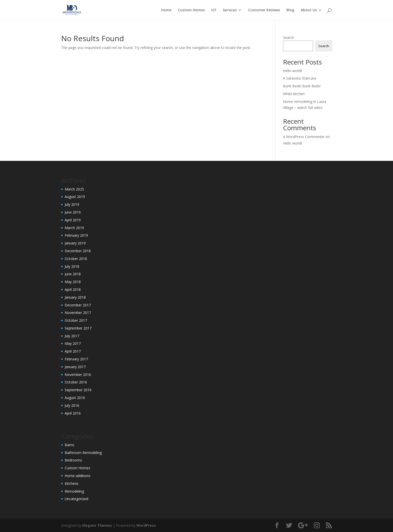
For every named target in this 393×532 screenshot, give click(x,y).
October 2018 (76, 259)
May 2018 (73, 282)
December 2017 (78, 305)
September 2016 (78, 390)
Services (230, 10)
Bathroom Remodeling (83, 453)
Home (166, 10)
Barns (69, 445)
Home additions (78, 476)
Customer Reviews (264, 10)
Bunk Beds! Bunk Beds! (302, 86)
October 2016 (76, 382)
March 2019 (74, 228)
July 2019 (72, 204)
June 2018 (73, 274)
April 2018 (73, 289)
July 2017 (72, 336)
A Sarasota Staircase (300, 78)
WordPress (146, 525)
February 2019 (76, 235)
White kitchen (294, 94)
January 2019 (75, 243)
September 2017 (78, 328)
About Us (309, 10)
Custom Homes (191, 10)
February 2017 (76, 359)
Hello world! (292, 71)
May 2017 (73, 343)
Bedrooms (73, 460)
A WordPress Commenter (304, 137)
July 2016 (72, 405)
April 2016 (73, 413)
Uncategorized (76, 499)
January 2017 (75, 367)
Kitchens (72, 483)
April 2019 (73, 220)
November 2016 (78, 375)
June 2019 (73, 212)
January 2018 (75, 297)
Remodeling (74, 491)
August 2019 (75, 197)
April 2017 (73, 351)
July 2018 (72, 266)
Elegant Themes (97, 525)
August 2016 (75, 398)
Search (288, 38)
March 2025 (74, 189)
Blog (290, 10)
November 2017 (78, 313)
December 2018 (78, 251)
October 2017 (76, 320)
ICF (214, 10)
